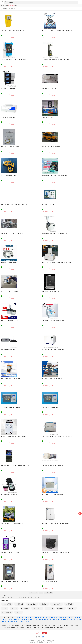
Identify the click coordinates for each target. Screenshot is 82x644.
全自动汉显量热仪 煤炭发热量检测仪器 (53, 494)
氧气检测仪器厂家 (61, 617)
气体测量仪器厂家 (39, 617)
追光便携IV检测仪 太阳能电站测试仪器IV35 (54, 176)
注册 (44, 633)
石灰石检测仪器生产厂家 (49, 89)
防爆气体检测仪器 (7, 612)
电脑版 (44, 637)
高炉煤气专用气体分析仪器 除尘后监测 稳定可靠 (15, 581)
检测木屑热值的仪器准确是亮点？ (11, 291)
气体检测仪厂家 (28, 617)
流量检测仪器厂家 (12, 621)
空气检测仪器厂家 (23, 621)
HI (13, 597)
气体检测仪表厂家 (6, 619)
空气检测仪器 (69, 604)
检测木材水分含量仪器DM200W (10, 176)
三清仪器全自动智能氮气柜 (50, 581)
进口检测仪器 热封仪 (48, 205)
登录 (38, 633)
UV (32, 597)
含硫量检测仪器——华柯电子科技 (10, 408)
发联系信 (5, 38)
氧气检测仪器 (72, 608)
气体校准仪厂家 (67, 619)
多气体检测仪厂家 (18, 619)
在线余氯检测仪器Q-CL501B (9, 494)
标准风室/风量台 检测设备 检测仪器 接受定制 (14, 205)
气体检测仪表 (44, 604)
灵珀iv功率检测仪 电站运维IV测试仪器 (12, 379)
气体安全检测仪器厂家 (42, 619)
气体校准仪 (19, 612)
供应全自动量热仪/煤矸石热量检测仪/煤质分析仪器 (57, 263)
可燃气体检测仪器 (37, 608)
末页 (51, 593)
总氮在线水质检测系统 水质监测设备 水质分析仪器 (56, 524)
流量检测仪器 (25, 608)
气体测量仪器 (19, 604)
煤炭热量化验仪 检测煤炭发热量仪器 (52, 465)
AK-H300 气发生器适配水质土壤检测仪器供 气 (14, 436)
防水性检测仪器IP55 (48, 118)
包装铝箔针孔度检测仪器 (8, 118)
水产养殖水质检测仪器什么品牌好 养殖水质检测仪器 (57, 31)
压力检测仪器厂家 (29, 619)
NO (22, 597)
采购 (80, 513)
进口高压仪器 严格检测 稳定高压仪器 (53, 379)
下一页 (46, 593)
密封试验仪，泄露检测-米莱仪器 (10, 146)
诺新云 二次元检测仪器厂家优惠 (10, 320)
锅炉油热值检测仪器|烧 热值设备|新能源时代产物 (15, 465)
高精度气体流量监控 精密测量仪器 (52, 291)
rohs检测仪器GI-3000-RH (8, 89)
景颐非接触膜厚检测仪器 (8, 350)
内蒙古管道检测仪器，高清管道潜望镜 (12, 524)
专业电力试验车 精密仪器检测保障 (52, 146)
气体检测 (5, 608)
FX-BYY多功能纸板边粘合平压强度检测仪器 (54, 320)
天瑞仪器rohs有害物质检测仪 (9, 263)
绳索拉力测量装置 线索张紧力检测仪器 (12, 234)
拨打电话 (13, 38)
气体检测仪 (14, 608)
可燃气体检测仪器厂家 (55, 619)
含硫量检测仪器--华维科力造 (50, 408)
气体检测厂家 (19, 617)
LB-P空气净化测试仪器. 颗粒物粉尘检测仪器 (14, 60)
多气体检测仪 (50, 608)
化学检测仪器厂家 (50, 617)
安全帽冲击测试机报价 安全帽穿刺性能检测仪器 (56, 60)
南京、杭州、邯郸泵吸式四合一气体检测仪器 (14, 31)
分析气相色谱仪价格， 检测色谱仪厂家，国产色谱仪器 (58, 436)
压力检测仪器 (61, 608)
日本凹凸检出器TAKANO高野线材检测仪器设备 (55, 553)
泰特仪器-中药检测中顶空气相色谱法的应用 (54, 234)
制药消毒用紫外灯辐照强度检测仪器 (11, 553)
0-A (2, 597)
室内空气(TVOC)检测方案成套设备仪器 (53, 350)
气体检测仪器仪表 (32, 604)
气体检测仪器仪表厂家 (74, 617)
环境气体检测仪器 (7, 604)
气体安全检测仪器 (56, 604)
